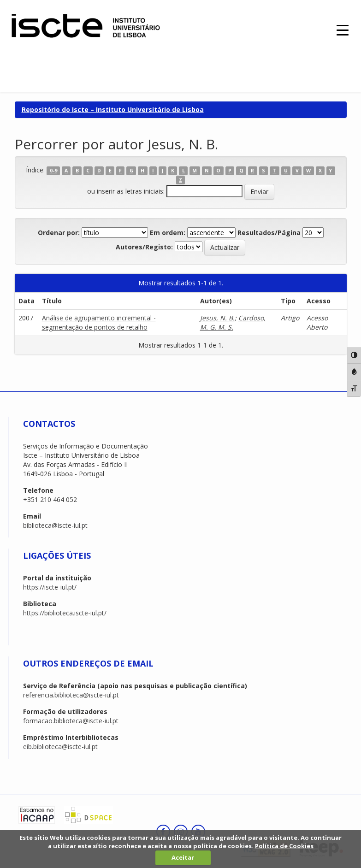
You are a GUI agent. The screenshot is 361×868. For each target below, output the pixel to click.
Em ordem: (168, 233)
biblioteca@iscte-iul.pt (55, 525)
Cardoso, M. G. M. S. (233, 322)
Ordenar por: (59, 233)
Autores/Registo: (144, 247)
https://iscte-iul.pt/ (50, 587)
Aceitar (183, 857)
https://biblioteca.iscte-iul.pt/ (65, 613)
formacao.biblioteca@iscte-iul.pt (71, 721)
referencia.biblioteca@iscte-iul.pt (71, 695)
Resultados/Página (269, 233)
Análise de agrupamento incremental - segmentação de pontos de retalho (99, 322)
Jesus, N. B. (217, 318)
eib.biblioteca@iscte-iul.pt (60, 747)
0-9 (53, 171)
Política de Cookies (284, 846)
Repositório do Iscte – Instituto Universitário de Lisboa (113, 109)
